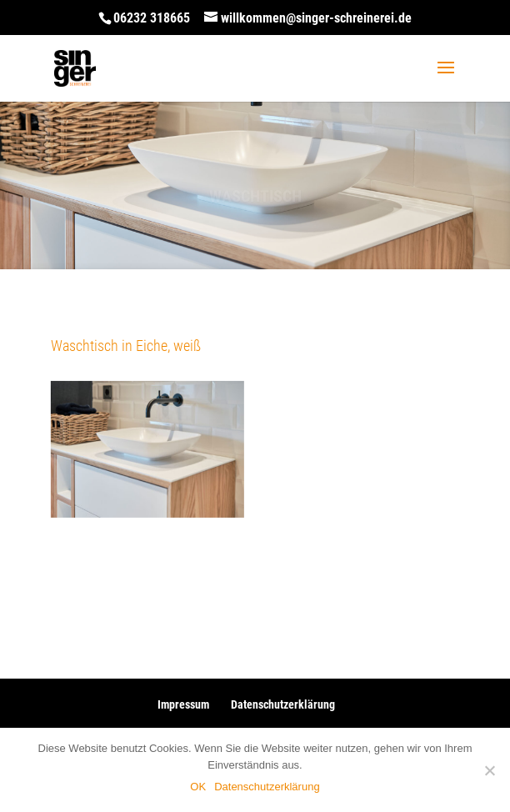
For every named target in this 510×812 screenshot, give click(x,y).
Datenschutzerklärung (283, 704)
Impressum (183, 704)
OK (198, 787)
